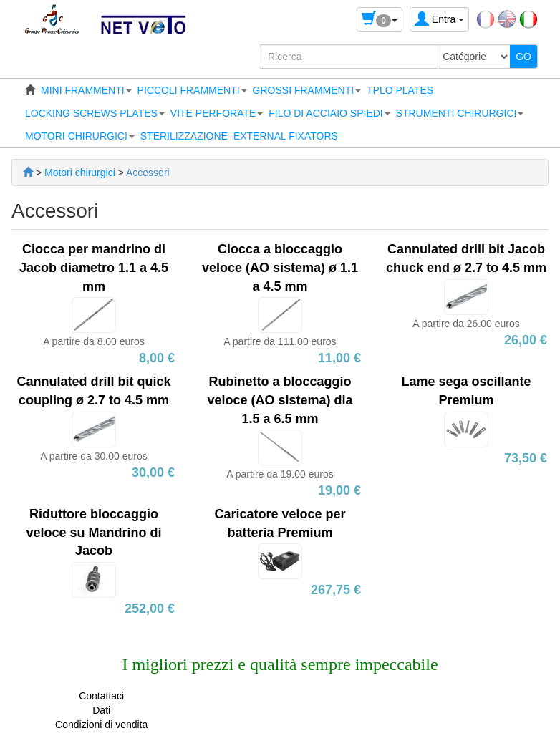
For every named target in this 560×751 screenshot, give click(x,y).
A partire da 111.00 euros (280, 341)
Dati (101, 710)
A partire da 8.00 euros (94, 341)
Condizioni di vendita (101, 725)
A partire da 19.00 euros (280, 474)
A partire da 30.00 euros (93, 456)
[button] (86, 90)
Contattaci (101, 696)
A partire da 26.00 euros (466, 324)
